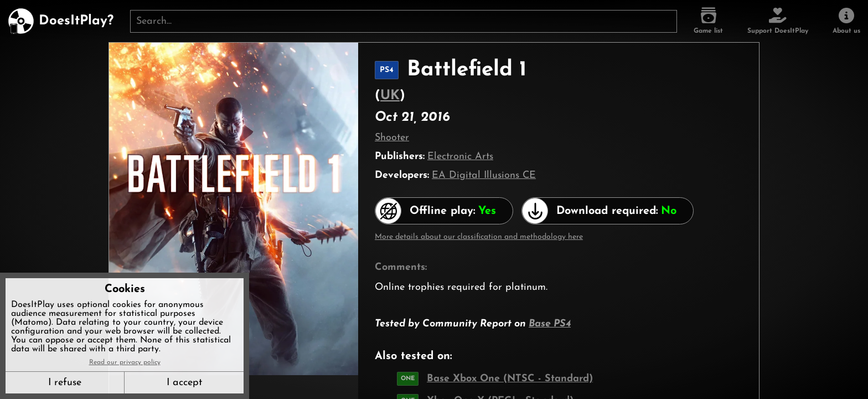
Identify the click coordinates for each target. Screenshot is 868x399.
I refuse (65, 383)
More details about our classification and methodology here (479, 237)
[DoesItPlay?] (61, 21)
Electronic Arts (460, 157)
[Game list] (708, 21)
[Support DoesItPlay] (778, 21)
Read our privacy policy (125, 362)
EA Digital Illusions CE (484, 175)
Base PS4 (550, 324)
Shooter (392, 138)
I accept (184, 383)
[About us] (846, 21)
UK (390, 96)
